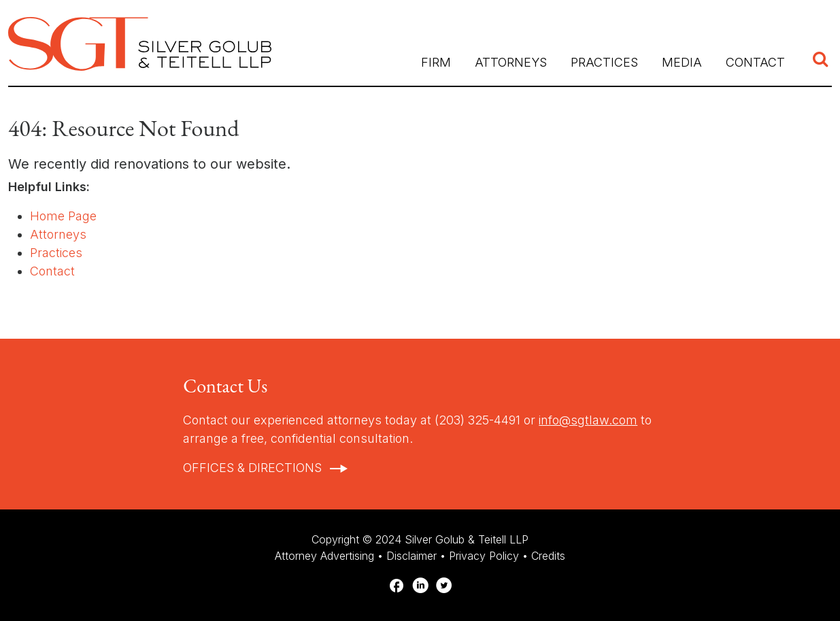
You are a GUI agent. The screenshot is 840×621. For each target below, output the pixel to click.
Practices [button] (604, 62)
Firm (436, 62)
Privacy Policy (484, 556)
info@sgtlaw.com (588, 420)
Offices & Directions (252, 468)
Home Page (63, 216)
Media (682, 62)
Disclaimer (411, 556)
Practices (56, 253)
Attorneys (511, 62)
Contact (755, 62)
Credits (548, 556)
